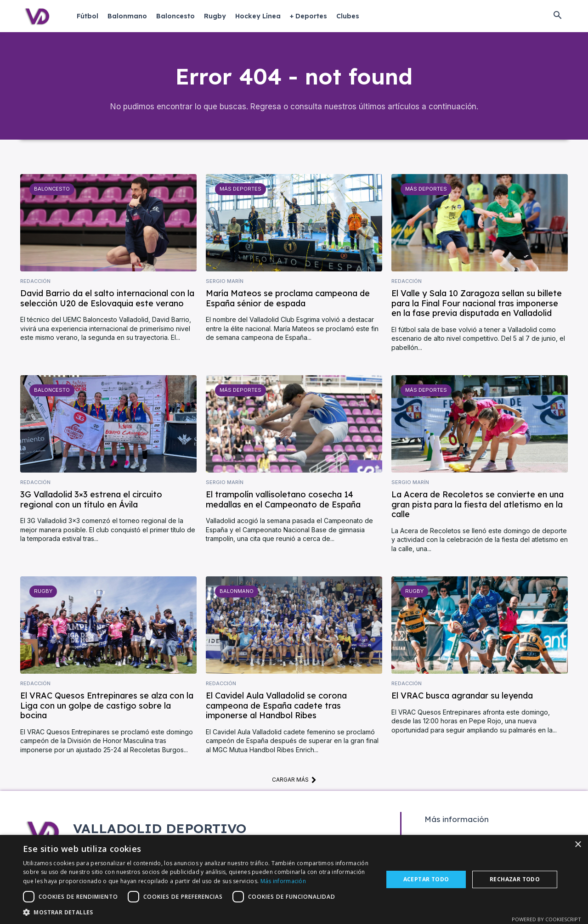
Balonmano (237, 592)
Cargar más (294, 781)
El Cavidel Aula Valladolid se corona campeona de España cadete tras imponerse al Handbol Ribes (276, 707)
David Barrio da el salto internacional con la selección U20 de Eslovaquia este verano (107, 300)
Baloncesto (52, 190)
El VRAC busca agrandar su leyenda (462, 697)
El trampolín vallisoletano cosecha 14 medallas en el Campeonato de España (283, 501)
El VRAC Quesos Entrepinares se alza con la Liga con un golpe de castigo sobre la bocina (107, 707)
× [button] (578, 845)
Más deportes (240, 190)
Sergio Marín (225, 282)
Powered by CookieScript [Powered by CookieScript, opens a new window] (546, 919)
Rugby (43, 592)
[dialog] (294, 879)
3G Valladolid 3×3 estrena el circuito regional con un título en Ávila (91, 501)
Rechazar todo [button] (515, 879)
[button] (557, 16)
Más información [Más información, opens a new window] (283, 881)
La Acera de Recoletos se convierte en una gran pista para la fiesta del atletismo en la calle (478, 506)
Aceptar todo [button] (426, 879)
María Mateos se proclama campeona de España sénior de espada (288, 300)
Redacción (35, 282)
